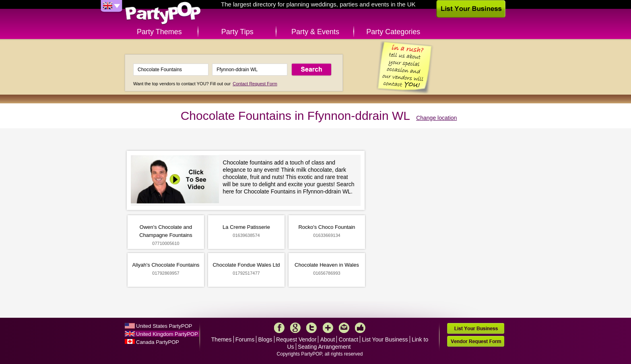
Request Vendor (296, 339)
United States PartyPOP (164, 326)
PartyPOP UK (163, 13)
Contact (348, 339)
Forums (245, 339)
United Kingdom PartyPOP (167, 334)
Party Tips (237, 32)
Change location (436, 118)
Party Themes (159, 32)
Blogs (265, 339)
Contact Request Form (255, 84)
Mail (344, 328)
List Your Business (385, 339)
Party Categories (393, 32)
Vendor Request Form (476, 341)
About (328, 339)
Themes (222, 339)
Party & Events (315, 32)
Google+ (295, 328)
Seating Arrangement (324, 347)
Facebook (279, 328)
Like (360, 328)
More (328, 328)
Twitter (311, 328)
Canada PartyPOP (158, 342)
